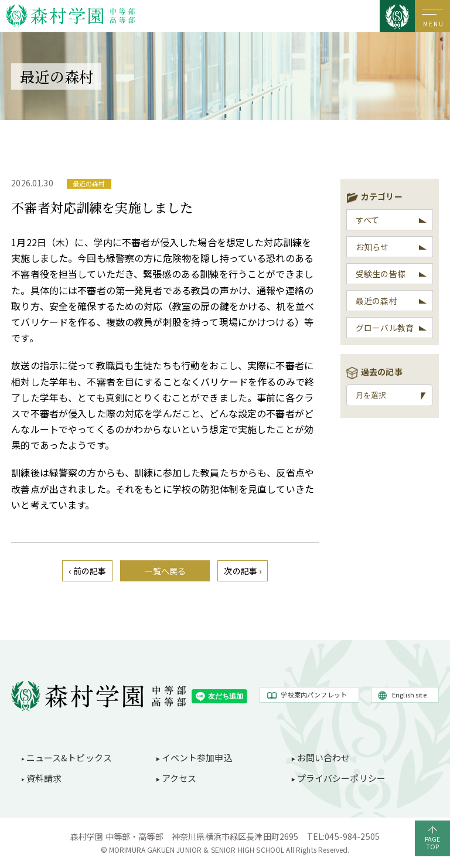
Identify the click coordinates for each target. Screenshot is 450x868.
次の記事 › (243, 571)
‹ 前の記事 (87, 571)
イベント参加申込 (197, 758)
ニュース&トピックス (69, 758)
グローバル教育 (385, 328)
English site (409, 695)
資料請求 (44, 778)
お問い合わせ (324, 758)
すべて (367, 220)
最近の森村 (376, 301)
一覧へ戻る (165, 571)
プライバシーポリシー (342, 778)
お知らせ (372, 247)
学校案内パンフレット (314, 695)
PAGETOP (433, 843)
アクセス (179, 778)
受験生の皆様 (381, 274)
